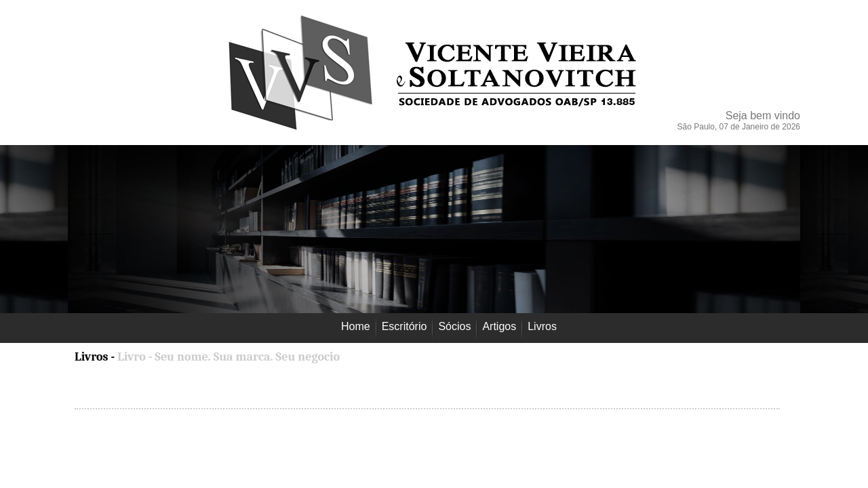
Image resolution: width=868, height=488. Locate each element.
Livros (93, 357)
